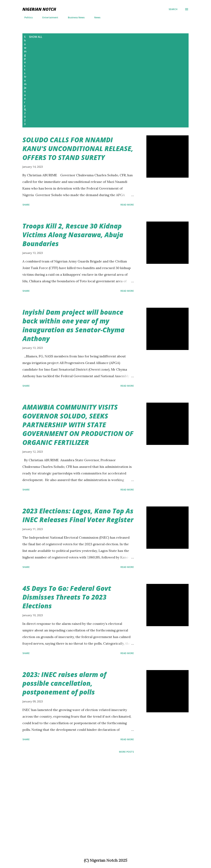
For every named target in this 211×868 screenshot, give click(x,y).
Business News (74, 17)
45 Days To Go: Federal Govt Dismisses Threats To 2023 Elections (67, 597)
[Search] (173, 9)
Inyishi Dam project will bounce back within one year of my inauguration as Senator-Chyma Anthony (73, 325)
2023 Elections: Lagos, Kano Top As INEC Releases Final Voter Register (78, 515)
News (95, 17)
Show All (36, 37)
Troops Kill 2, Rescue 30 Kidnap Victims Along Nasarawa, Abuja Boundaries (73, 235)
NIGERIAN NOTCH (39, 9)
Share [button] (26, 205)
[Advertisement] (124, 60)
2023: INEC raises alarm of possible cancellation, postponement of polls (64, 683)
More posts (126, 752)
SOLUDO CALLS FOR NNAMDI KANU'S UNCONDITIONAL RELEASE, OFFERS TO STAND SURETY (78, 149)
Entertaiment (48, 17)
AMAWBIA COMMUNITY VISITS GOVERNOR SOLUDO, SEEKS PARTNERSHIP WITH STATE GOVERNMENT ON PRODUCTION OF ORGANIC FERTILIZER (78, 425)
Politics (27, 17)
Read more (127, 205)
